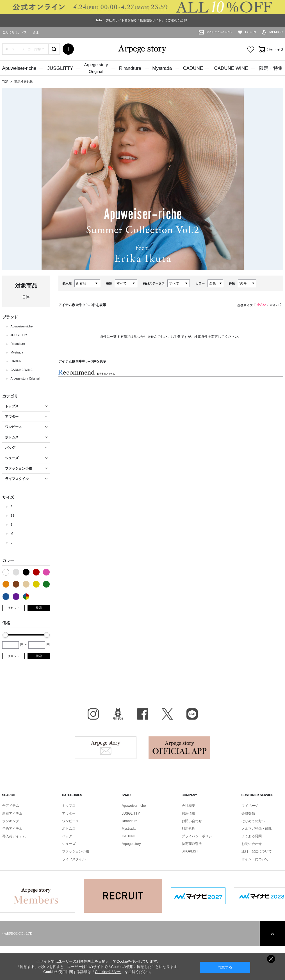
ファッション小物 (76, 851)
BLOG (118, 714)
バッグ (67, 836)
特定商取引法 (192, 844)
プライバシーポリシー (199, 836)
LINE (192, 714)
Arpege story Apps (179, 748)
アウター (69, 813)
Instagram (93, 714)
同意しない (271, 959)
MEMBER (276, 32)
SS (13, 516)
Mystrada (162, 68)
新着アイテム (12, 813)
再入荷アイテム (14, 836)
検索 (39, 608)
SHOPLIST (190, 851)
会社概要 (188, 806)
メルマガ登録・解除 (257, 829)
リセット (13, 608)
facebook (143, 714)
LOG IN (250, 32)
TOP (5, 82)
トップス (69, 806)
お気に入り (251, 50)
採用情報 (188, 813)
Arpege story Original (25, 378)
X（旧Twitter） (167, 714)
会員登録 (248, 813)
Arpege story (106, 748)
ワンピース (70, 821)
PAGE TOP (272, 934)
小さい (262, 305)
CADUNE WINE (231, 68)
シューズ (69, 844)
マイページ (250, 806)
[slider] (5, 635)
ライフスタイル (74, 859)
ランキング (11, 821)
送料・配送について (257, 851)
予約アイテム (12, 829)
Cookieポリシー (108, 972)
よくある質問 (252, 836)
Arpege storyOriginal (96, 68)
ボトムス (69, 829)
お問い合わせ (192, 821)
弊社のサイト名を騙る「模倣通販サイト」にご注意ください (148, 20)
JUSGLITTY (60, 68)
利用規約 (188, 829)
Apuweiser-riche (19, 68)
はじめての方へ (253, 821)
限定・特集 (271, 68)
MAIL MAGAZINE (219, 32)
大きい (274, 305)
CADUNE (193, 68)
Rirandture (130, 68)
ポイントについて (255, 859)
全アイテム (11, 806)
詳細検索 (68, 49)
